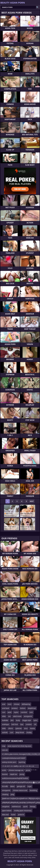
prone (28, 770)
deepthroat (32, 708)
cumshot (24, 712)
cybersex (19, 728)
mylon (16, 712)
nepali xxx (14, 774)
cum (4, 712)
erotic (4, 770)
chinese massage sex (16, 770)
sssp (4, 746)
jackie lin (21, 815)
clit (35, 724)
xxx (9, 716)
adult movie (17, 716)
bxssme (5, 774)
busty (18, 720)
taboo (12, 786)
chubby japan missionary (23, 811)
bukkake (5, 720)
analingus (6, 724)
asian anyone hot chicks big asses (20, 746)
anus (26, 728)
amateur (15, 708)
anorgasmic (28, 716)
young (22, 774)
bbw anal (5, 815)
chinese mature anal (20, 790)
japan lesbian (7, 811)
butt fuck (15, 724)
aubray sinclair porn (9, 762)
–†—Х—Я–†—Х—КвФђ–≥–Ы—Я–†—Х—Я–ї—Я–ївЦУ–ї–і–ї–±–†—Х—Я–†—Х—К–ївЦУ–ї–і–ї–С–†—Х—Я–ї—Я (20, 767)
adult (9, 712)
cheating (5, 794)
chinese (17, 704)
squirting (22, 762)
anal (4, 704)
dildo (4, 716)
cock (31, 712)
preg (12, 794)
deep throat (20, 732)
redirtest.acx (16, 806)
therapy (33, 806)
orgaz (29, 786)
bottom (23, 708)
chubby (29, 732)
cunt (12, 732)
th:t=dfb (5, 786)
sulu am (5, 750)
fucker (13, 815)
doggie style (27, 720)
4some (32, 728)
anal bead (6, 708)
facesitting (33, 790)
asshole (5, 732)
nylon (35, 720)
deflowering (26, 704)
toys (22, 724)
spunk (25, 806)
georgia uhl (21, 786)
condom (29, 724)
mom (10, 704)
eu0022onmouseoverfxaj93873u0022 (15, 778)
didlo (4, 728)
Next (32, 501)
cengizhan (6, 806)
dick (12, 720)
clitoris (11, 728)
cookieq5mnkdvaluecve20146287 (14, 758)
